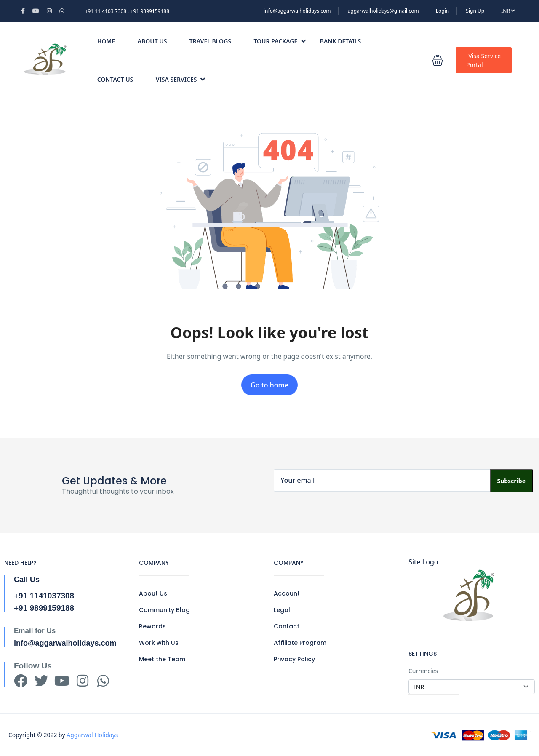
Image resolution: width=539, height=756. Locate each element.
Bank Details (340, 41)
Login (442, 11)
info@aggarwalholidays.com (297, 11)
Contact (287, 626)
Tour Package (280, 41)
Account (287, 593)
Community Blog (164, 610)
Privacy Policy (294, 659)
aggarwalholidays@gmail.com (383, 11)
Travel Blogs (210, 41)
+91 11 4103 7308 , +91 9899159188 (127, 11)
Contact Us (115, 79)
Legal (282, 610)
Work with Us (159, 643)
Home (106, 41)
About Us (152, 41)
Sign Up (475, 11)
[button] (438, 60)
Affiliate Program (300, 643)
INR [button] (508, 11)
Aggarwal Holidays (92, 735)
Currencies (423, 671)
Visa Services (181, 79)
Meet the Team (162, 659)
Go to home (269, 385)
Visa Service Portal (483, 60)
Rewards (152, 626)
